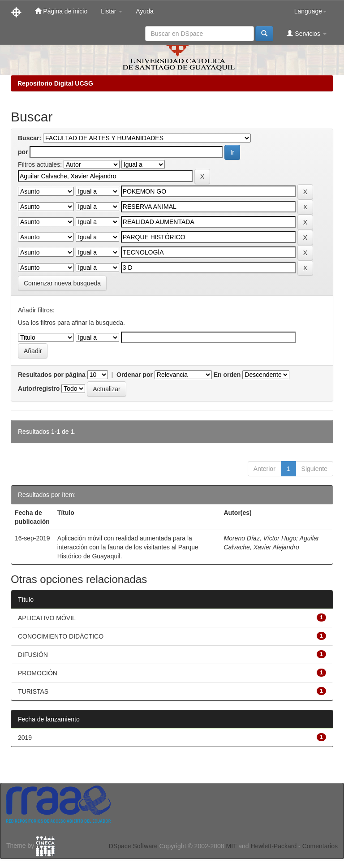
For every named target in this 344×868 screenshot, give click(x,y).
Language (310, 11)
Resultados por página (52, 375)
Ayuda (144, 11)
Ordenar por (135, 375)
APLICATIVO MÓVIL (47, 618)
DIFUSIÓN (33, 655)
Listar (112, 11)
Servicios (307, 33)
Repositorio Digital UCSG (55, 83)
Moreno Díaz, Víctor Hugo (260, 538)
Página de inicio (61, 11)
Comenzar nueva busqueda (62, 283)
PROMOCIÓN (38, 673)
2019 (25, 738)
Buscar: (30, 138)
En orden (227, 375)
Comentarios (320, 846)
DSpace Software (133, 846)
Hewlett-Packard (273, 846)
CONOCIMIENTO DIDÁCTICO (61, 636)
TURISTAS (33, 691)
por (23, 152)
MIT (231, 846)
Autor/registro (39, 389)
